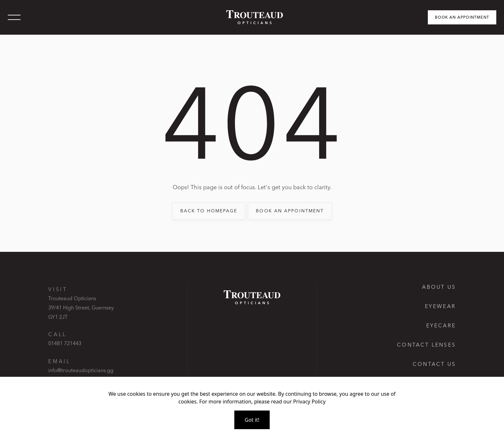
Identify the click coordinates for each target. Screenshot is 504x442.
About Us (439, 287)
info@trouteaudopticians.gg (81, 376)
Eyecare (441, 325)
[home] (252, 17)
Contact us (434, 364)
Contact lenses (426, 345)
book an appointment (290, 211)
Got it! (252, 420)
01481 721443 (65, 349)
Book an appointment (462, 17)
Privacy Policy (309, 402)
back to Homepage (209, 211)
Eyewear (440, 306)
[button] (14, 17)
